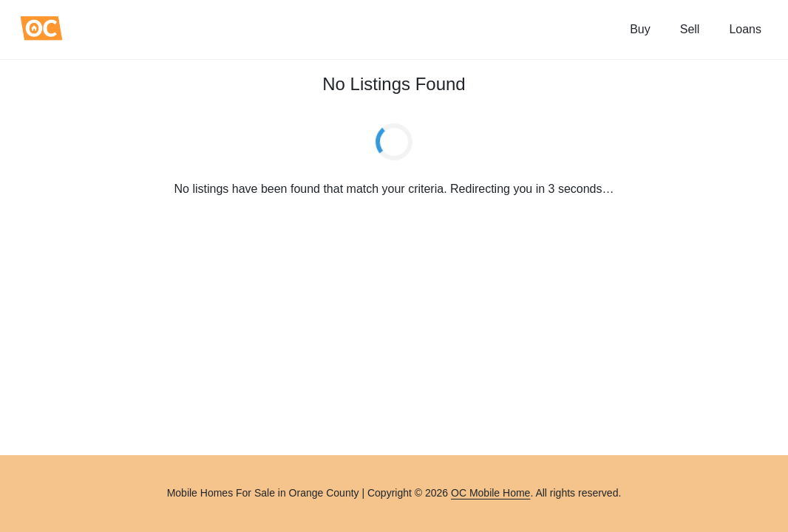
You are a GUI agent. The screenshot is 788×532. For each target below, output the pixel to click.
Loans (745, 29)
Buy (640, 29)
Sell (690, 29)
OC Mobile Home (490, 493)
